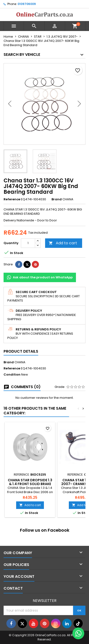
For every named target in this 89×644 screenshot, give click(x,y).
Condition (12, 375)
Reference (12, 199)
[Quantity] (28, 243)
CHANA (20, 362)
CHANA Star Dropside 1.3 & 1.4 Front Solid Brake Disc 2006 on (30, 484)
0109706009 (27, 4)
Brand (57, 199)
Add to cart (63, 243)
